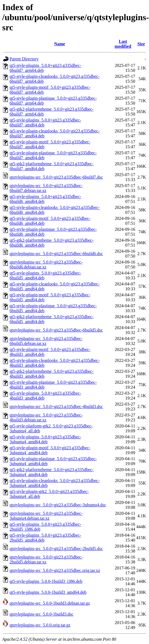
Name (60, 44)
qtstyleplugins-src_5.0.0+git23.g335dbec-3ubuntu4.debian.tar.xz (46, 516)
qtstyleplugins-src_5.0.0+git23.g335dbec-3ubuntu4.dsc (58, 505)
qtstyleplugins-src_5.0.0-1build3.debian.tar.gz (50, 603)
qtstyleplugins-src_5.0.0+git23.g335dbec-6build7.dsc (56, 177)
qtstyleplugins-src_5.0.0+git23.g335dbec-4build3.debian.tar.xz (46, 417)
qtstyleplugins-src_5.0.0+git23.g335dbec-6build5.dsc (56, 330)
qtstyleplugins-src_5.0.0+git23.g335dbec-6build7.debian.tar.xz (46, 188)
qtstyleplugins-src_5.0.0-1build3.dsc (41, 614)
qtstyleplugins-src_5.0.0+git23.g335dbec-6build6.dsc (56, 254)
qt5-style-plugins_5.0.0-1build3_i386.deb (46, 581)
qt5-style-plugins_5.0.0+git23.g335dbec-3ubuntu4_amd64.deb (45, 439)
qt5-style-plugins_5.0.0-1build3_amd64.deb (48, 592)
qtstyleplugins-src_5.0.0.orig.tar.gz (40, 625)
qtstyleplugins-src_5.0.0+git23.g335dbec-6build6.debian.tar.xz (46, 265)
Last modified (123, 44)
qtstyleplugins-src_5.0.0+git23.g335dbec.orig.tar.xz (55, 570)
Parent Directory (24, 59)
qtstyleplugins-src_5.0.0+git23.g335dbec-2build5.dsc (56, 549)
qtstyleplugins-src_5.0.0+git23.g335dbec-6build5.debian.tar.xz (46, 341)
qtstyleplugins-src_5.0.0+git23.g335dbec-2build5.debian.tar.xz (46, 559)
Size (141, 44)
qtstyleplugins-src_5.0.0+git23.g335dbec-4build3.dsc (56, 407)
